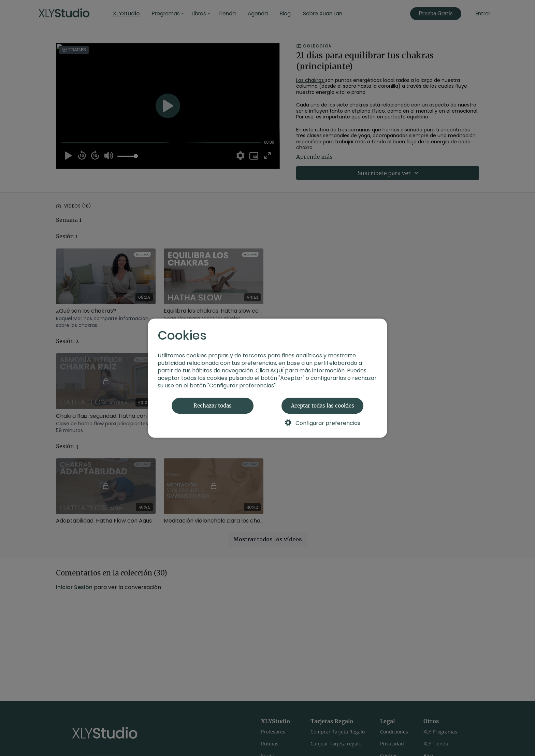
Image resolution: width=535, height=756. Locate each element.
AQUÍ (277, 370)
